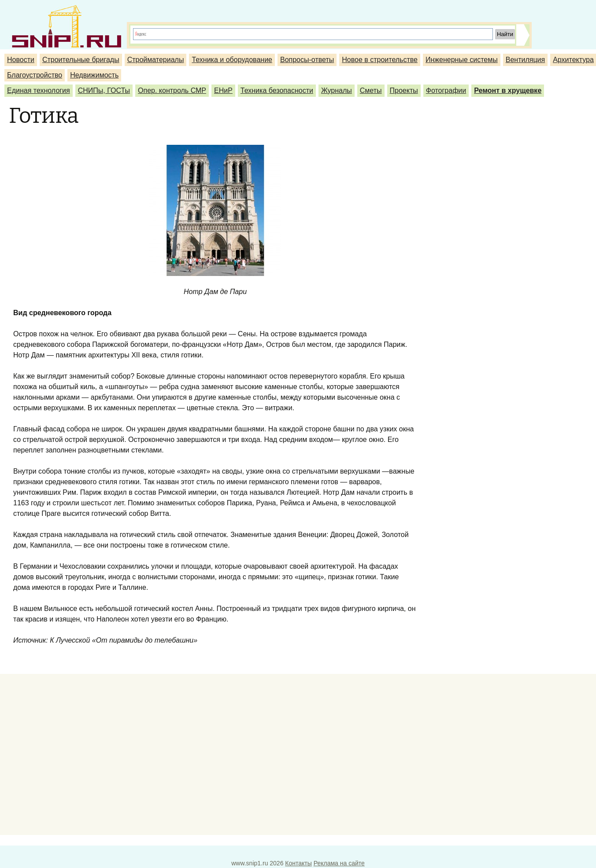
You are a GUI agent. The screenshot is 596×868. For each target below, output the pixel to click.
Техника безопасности (277, 90)
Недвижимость (94, 75)
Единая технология (39, 90)
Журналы (337, 90)
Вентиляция (525, 60)
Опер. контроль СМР (172, 90)
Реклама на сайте (339, 863)
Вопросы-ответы (307, 60)
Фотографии (446, 90)
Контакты (298, 863)
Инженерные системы (462, 60)
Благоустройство (35, 75)
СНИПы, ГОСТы (104, 90)
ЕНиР (223, 90)
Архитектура (573, 60)
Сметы (371, 90)
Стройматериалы (156, 60)
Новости (21, 60)
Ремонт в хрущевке (508, 90)
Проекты (404, 90)
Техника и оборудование (232, 60)
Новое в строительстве (380, 60)
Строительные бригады (81, 60)
